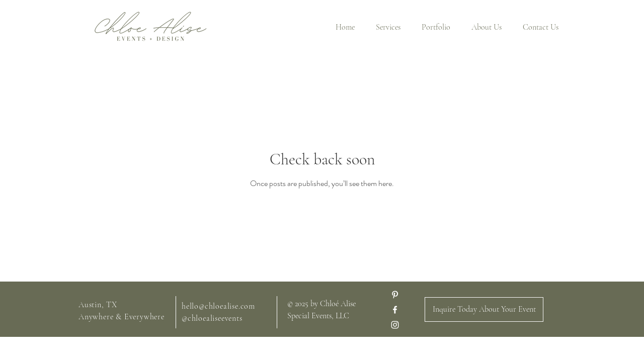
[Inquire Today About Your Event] (484, 309)
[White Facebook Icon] (395, 310)
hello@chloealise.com (218, 306)
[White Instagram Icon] (395, 325)
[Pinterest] (395, 295)
